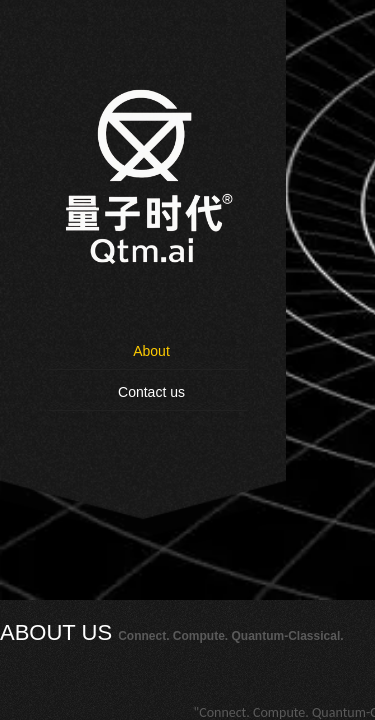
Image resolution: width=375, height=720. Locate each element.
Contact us (151, 392)
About (151, 351)
